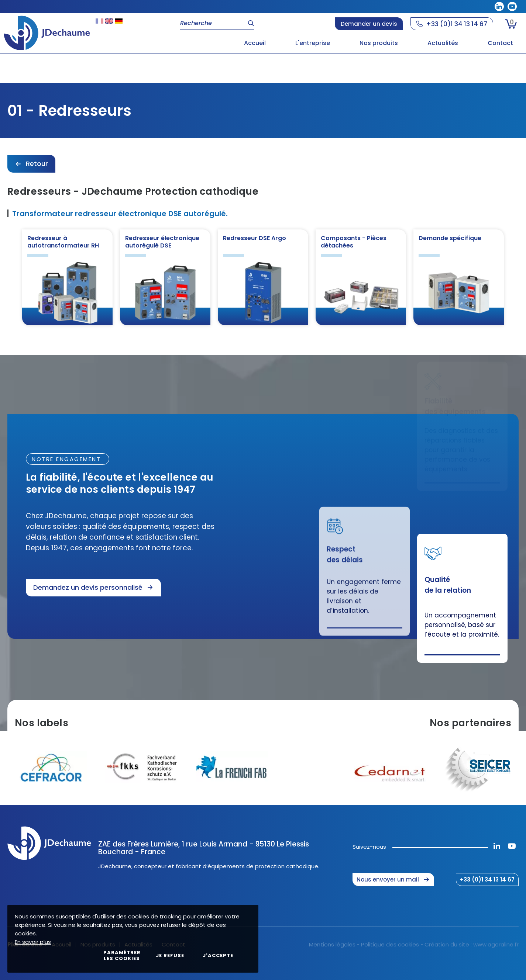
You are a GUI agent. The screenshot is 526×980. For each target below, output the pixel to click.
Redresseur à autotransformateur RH (63, 242)
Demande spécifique (450, 238)
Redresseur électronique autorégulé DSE (162, 242)
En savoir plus (33, 942)
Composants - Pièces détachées (354, 242)
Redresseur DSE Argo (255, 238)
